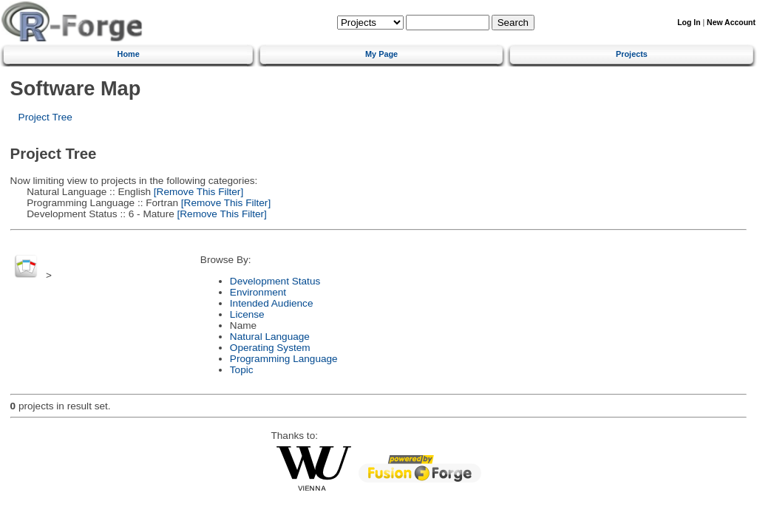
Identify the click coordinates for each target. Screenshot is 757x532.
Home (129, 54)
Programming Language (284, 359)
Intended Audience (272, 303)
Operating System (270, 348)
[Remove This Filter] (197, 192)
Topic (242, 370)
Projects (632, 54)
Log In (689, 23)
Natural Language (270, 337)
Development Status (275, 281)
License (247, 314)
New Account (731, 23)
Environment (258, 292)
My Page (381, 54)
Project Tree (45, 117)
